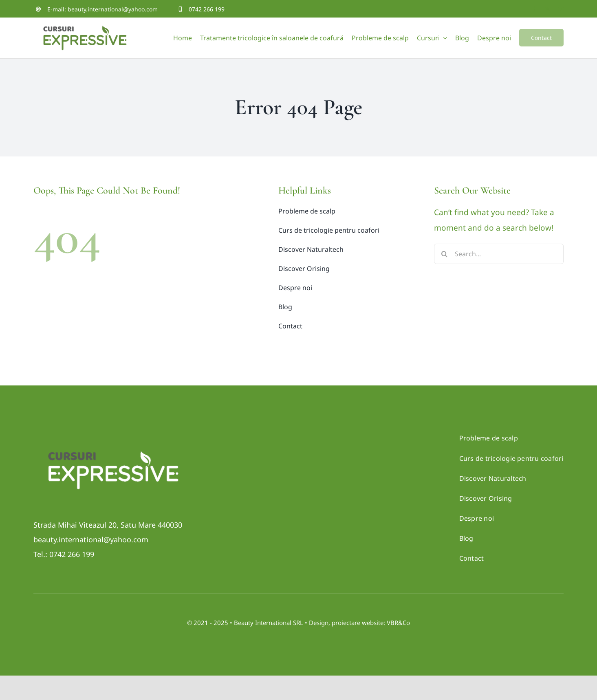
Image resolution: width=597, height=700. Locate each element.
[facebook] (534, 9)
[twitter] (547, 9)
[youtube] (561, 9)
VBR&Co (398, 623)
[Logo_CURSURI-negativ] (113, 442)
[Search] (444, 254)
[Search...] (499, 254)
